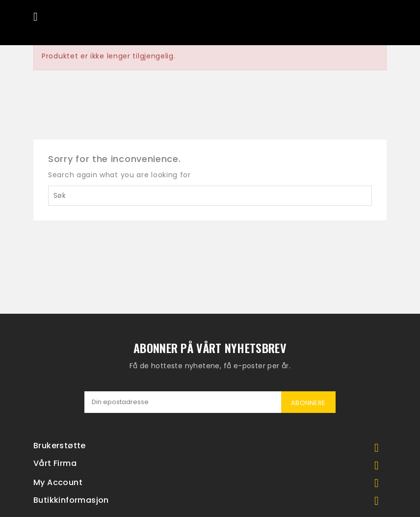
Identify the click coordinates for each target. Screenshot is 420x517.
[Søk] (210, 196)
